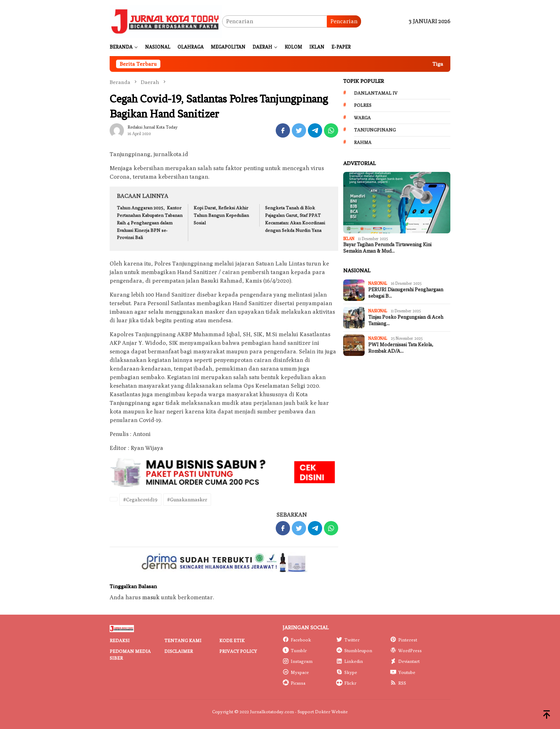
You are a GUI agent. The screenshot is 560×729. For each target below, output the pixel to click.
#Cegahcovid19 (140, 500)
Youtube (403, 672)
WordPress (406, 650)
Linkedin (349, 661)
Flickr (346, 683)
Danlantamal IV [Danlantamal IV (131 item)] (376, 93)
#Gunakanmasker (187, 500)
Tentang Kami (183, 640)
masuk (151, 597)
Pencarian (344, 21)
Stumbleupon (354, 650)
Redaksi (120, 640)
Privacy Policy (238, 651)
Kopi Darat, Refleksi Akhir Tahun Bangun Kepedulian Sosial (221, 215)
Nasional (378, 283)
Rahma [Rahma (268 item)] (363, 142)
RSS (398, 683)
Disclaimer (179, 651)
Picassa (294, 683)
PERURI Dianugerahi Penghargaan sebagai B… (406, 293)
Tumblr (295, 650)
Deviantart (405, 661)
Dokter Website (331, 711)
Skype (347, 672)
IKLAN (349, 239)
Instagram (297, 661)
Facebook (297, 640)
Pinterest (404, 640)
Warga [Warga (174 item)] (362, 118)
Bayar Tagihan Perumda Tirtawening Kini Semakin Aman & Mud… (387, 248)
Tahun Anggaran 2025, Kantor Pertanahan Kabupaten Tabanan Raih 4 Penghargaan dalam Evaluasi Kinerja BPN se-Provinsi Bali (150, 222)
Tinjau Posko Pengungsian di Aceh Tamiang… (406, 320)
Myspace (296, 672)
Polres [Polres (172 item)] (363, 105)
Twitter (348, 640)
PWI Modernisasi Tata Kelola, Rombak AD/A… (401, 348)
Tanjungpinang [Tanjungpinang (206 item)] (375, 130)
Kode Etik (232, 640)
